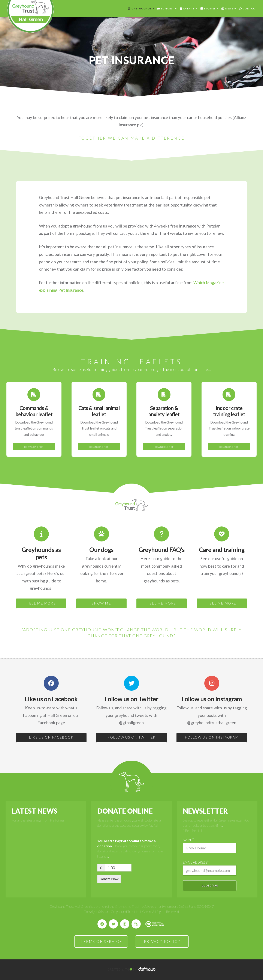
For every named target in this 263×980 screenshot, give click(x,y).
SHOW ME (101, 603)
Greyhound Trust (127, 906)
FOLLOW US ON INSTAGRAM (212, 737)
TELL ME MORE (41, 603)
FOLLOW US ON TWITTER (131, 737)
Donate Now (109, 879)
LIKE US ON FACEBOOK (51, 737)
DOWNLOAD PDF (34, 447)
